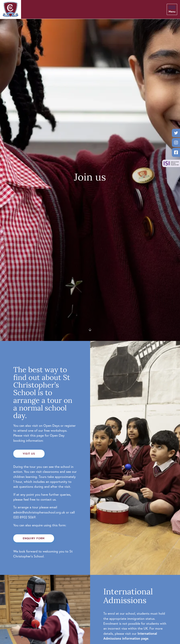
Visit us (29, 454)
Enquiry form (34, 538)
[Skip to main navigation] (172, 9)
